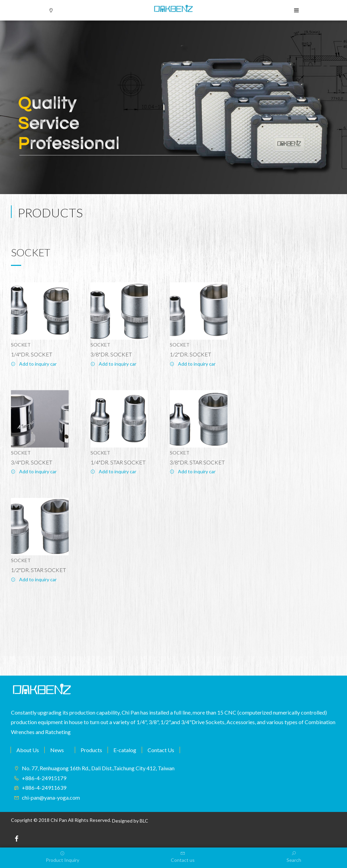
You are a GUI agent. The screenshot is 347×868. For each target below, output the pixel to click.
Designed (122, 821)
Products (91, 750)
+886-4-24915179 (44, 778)
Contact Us (161, 750)
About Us (28, 750)
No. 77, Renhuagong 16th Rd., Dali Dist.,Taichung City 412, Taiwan (98, 768)
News (57, 750)
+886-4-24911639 (44, 788)
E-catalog (125, 750)
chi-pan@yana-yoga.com (51, 797)
